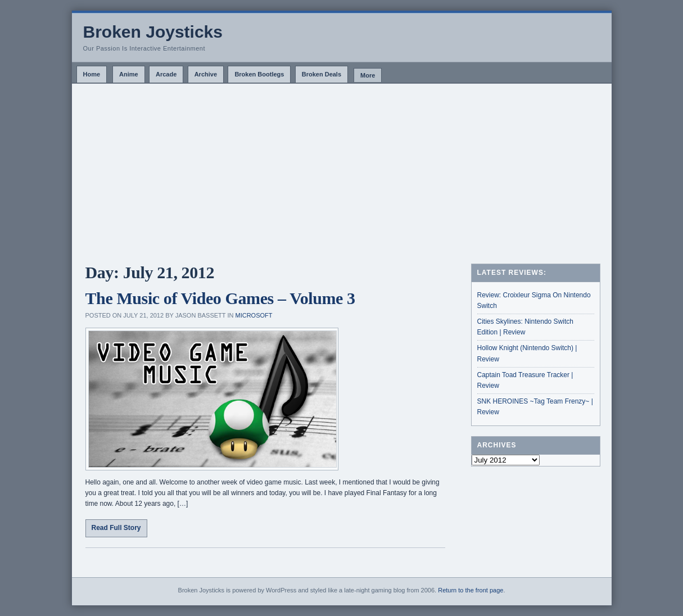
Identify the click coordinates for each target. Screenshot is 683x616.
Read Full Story (116, 528)
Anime (129, 74)
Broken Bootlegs (259, 74)
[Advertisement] (342, 168)
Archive (206, 74)
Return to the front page (471, 590)
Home (92, 74)
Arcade (166, 74)
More (368, 75)
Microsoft (254, 315)
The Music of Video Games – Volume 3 (220, 298)
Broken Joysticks (153, 32)
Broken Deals (322, 74)
